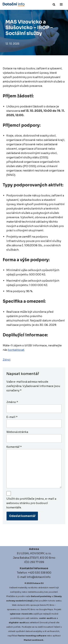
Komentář (14, 447)
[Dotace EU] (14, 4)
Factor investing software (32, 636)
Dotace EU (38, 583)
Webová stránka (17, 432)
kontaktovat (16, 350)
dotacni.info (23, 605)
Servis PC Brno (47, 605)
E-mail (12, 417)
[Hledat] (54, 4)
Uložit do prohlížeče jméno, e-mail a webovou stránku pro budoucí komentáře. (31, 503)
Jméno (12, 402)
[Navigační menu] (61, 4)
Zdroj (7, 360)
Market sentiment (33, 640)
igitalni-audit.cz (20, 623)
